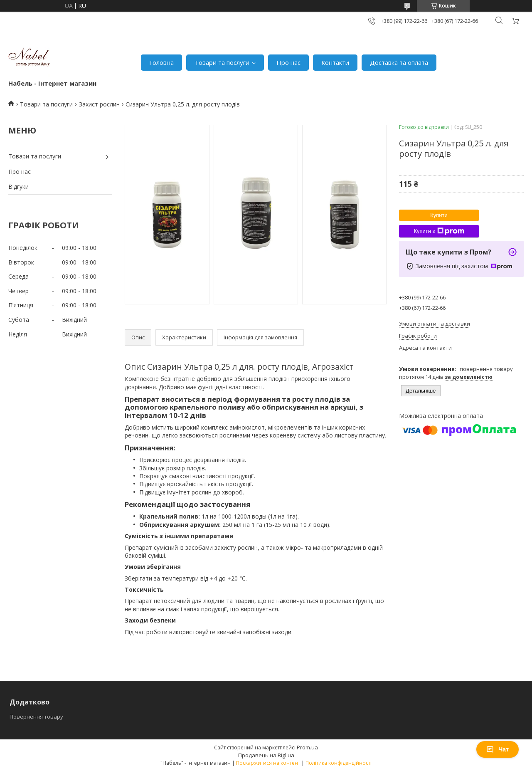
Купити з (439, 231)
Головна (161, 62)
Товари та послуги (222, 62)
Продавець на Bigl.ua (266, 755)
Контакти (335, 62)
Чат (498, 749)
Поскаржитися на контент (268, 763)
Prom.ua (307, 747)
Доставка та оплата (399, 62)
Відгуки (18, 187)
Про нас (288, 62)
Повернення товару (36, 717)
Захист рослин (99, 104)
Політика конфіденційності (339, 763)
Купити (439, 215)
